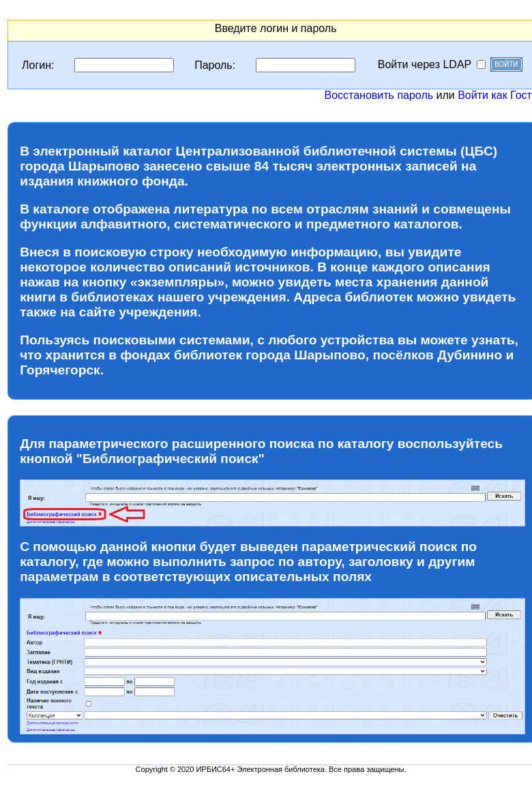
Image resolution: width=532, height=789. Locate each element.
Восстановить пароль (379, 95)
